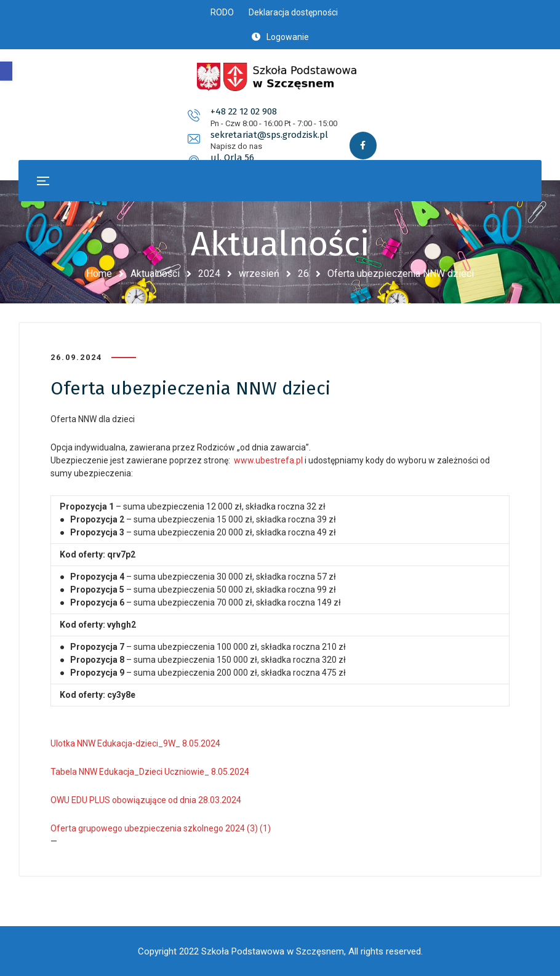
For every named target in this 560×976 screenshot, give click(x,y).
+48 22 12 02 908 (117, 120)
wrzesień (259, 274)
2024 (209, 274)
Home (99, 274)
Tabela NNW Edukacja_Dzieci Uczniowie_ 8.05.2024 (150, 772)
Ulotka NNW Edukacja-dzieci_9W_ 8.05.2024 (135, 743)
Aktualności (155, 274)
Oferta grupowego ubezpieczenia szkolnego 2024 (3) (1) (161, 828)
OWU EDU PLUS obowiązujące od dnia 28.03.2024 (146, 800)
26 (303, 274)
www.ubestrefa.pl (268, 460)
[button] (6, 71)
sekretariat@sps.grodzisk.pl (307, 120)
